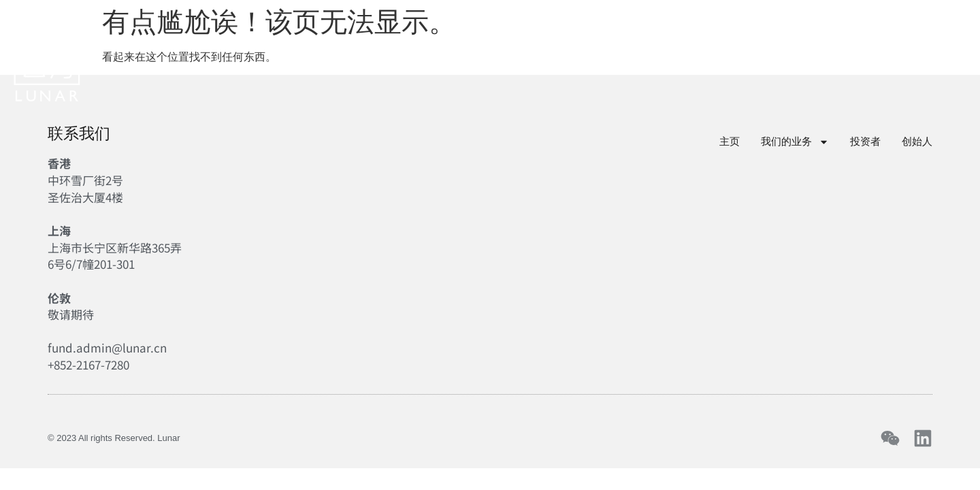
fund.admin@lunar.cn (107, 347)
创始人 (561, 51)
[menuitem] (847, 51)
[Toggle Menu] (958, 50)
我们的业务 (385, 51)
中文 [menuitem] (847, 50)
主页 (291, 51)
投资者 (484, 51)
